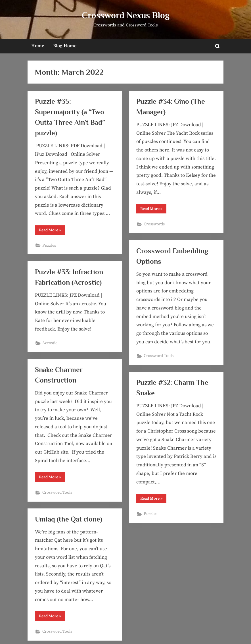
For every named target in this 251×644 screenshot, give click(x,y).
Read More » (52, 231)
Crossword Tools (159, 356)
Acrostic (50, 343)
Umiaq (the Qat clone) (69, 519)
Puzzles (49, 246)
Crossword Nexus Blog (126, 15)
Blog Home (65, 46)
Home (38, 46)
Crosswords (154, 224)
